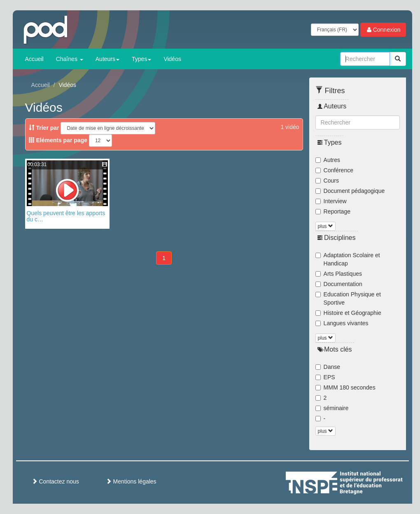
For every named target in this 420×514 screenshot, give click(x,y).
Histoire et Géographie (348, 313)
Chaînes (70, 59)
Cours (327, 181)
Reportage (333, 211)
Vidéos (172, 59)
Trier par (44, 128)
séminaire (332, 408)
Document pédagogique (350, 191)
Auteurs (107, 59)
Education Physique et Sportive (348, 298)
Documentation (339, 284)
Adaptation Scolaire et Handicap (348, 259)
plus (325, 226)
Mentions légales (131, 481)
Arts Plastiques (339, 274)
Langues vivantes (342, 323)
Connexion (383, 30)
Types (141, 59)
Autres (328, 160)
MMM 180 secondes (345, 387)
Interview (331, 201)
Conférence (334, 170)
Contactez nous (55, 481)
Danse (328, 367)
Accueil (34, 59)
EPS (325, 377)
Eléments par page (58, 140)
